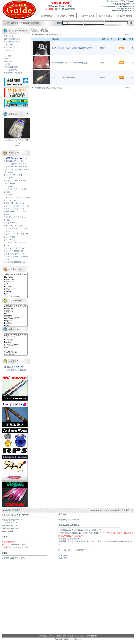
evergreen (16, 311)
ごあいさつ (8, 36)
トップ (6, 23)
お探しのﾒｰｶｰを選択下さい (16, 275)
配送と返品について (12, 39)
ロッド (7, 195)
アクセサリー (9, 223)
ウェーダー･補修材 (12, 251)
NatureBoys (16, 279)
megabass (16, 321)
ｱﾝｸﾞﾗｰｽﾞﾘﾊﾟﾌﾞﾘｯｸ (16, 337)
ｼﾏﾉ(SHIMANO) (16, 352)
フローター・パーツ (12, 248)
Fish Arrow (16, 309)
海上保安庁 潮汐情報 (13, 73)
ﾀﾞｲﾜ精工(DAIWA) (16, 345)
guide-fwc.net (76, 639)
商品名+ (56, 39)
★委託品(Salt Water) (12, 161)
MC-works (16, 277)
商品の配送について (12, 42)
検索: (60, 23)
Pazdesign (16, 340)
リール (7, 186)
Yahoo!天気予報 (10, 70)
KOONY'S (16, 287)
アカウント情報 (67, 16)
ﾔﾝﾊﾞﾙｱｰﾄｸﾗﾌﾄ (16, 282)
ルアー (7, 183)
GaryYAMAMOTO (16, 318)
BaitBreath (16, 323)
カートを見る (88, 16)
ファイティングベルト (13, 254)
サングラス (8, 240)
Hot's (16, 294)
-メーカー (8, 61)
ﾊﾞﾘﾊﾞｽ (16, 347)
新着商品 (48, 16)
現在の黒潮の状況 (11, 67)
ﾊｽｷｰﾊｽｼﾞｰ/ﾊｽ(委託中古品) (63, 77)
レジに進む (107, 16)
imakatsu (16, 316)
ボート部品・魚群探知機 (14, 166)
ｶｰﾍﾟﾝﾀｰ (16, 284)
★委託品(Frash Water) (30, 23)
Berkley (16, 325)
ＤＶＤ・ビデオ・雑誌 (13, 164)
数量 (131, 39)
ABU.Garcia (16, 355)
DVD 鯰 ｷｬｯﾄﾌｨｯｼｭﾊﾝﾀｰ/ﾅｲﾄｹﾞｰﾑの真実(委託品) (73, 48)
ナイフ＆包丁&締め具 (13, 226)
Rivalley (16, 342)
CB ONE (16, 292)
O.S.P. (16, 313)
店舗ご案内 (8, 45)
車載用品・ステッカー (13, 181)
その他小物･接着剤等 (13, 262)
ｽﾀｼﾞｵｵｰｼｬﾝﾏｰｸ (16, 289)
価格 (103, 39)
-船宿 (6, 58)
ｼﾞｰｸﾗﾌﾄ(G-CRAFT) (16, 297)
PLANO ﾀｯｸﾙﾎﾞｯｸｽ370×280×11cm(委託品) (70, 63)
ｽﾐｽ (16, 350)
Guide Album (9, 50)
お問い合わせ (126, 16)
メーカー (111, 39)
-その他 (7, 64)
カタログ (15, 23)
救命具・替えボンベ (12, 203)
